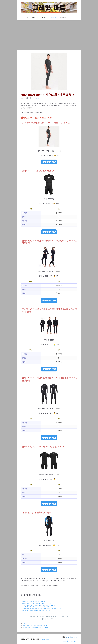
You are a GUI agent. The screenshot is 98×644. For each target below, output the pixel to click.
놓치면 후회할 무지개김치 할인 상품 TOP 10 (35, 626)
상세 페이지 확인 (49, 162)
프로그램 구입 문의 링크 (69, 641)
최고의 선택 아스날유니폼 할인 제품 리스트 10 (37, 611)
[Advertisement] (49, 34)
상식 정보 (44, 18)
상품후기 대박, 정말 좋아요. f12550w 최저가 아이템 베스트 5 (41, 608)
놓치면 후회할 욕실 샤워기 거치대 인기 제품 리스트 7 (39, 606)
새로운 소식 (35, 18)
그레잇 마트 (53, 18)
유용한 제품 (63, 18)
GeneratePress (44, 639)
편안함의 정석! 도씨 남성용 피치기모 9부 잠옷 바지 (36, 628)
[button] (71, 18)
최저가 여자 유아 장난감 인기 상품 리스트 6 (36, 601)
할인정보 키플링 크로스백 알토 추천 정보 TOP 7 (37, 604)
